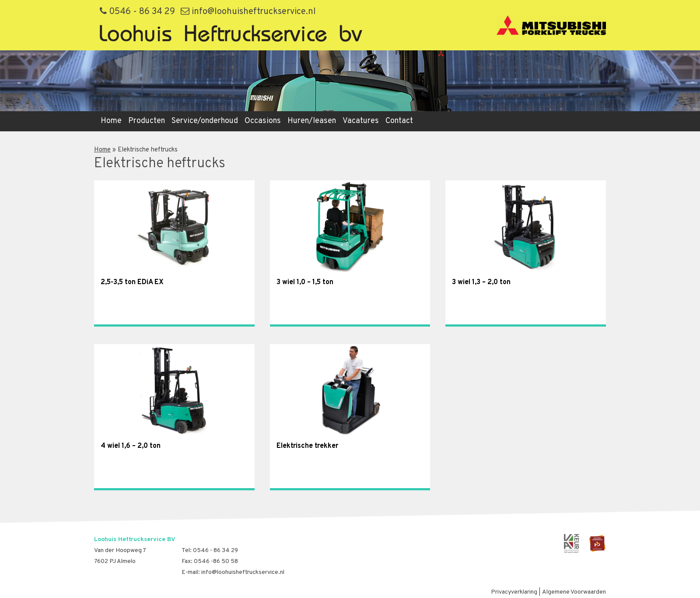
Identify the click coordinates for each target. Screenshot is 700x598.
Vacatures (361, 121)
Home (111, 121)
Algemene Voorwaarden (574, 592)
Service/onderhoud (205, 121)
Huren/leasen (312, 121)
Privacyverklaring (514, 592)
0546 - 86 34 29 (137, 12)
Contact (399, 121)
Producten (147, 121)
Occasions (263, 121)
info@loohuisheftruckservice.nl (248, 12)
